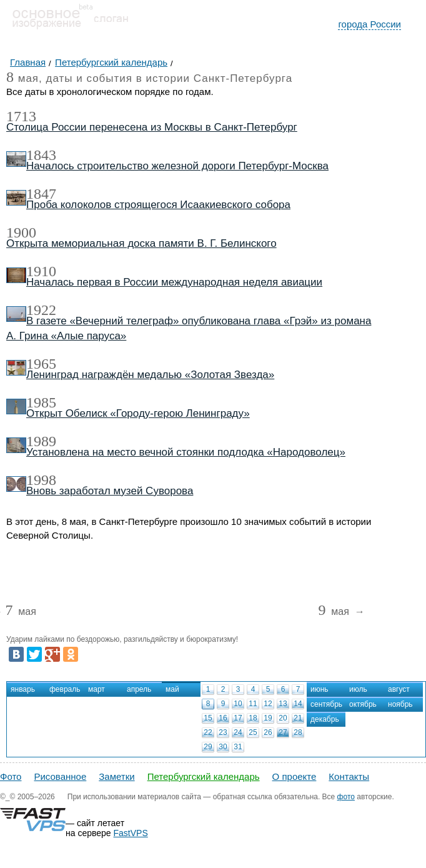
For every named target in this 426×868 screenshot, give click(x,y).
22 (208, 732)
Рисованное (60, 776)
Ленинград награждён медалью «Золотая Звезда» (150, 375)
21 (298, 718)
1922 (41, 310)
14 (298, 704)
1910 (41, 271)
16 (223, 718)
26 (268, 732)
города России (369, 24)
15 (208, 718)
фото (346, 797)
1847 (41, 194)
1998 (41, 480)
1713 (21, 116)
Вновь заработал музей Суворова (110, 491)
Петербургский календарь (204, 776)
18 (253, 718)
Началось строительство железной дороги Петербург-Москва (177, 166)
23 (223, 732)
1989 (41, 441)
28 (298, 732)
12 (268, 704)
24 (238, 732)
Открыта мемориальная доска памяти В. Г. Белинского (141, 243)
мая (20, 612)
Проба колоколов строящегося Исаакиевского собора (158, 205)
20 (283, 718)
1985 (41, 402)
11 (253, 704)
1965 (41, 364)
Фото (11, 776)
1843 (41, 155)
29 (208, 747)
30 (223, 747)
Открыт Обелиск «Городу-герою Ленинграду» (138, 413)
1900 (21, 232)
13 (283, 704)
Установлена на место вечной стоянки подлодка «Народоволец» (186, 452)
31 (238, 747)
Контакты (349, 776)
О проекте (295, 776)
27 (283, 732)
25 (253, 732)
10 (238, 704)
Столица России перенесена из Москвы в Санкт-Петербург (152, 127)
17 (238, 718)
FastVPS (131, 833)
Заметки (116, 776)
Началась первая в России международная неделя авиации (174, 282)
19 (268, 718)
